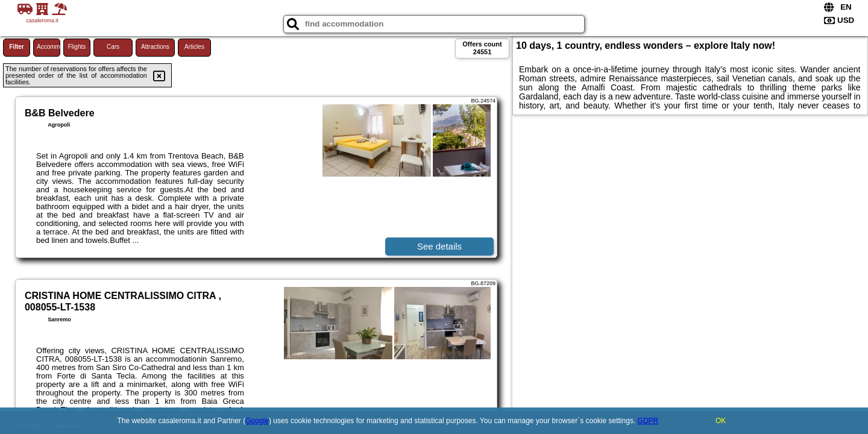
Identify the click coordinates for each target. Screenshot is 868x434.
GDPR (648, 421)
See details (439, 246)
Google (257, 421)
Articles (194, 47)
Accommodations (49, 47)
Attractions (155, 47)
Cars (113, 47)
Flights (77, 47)
